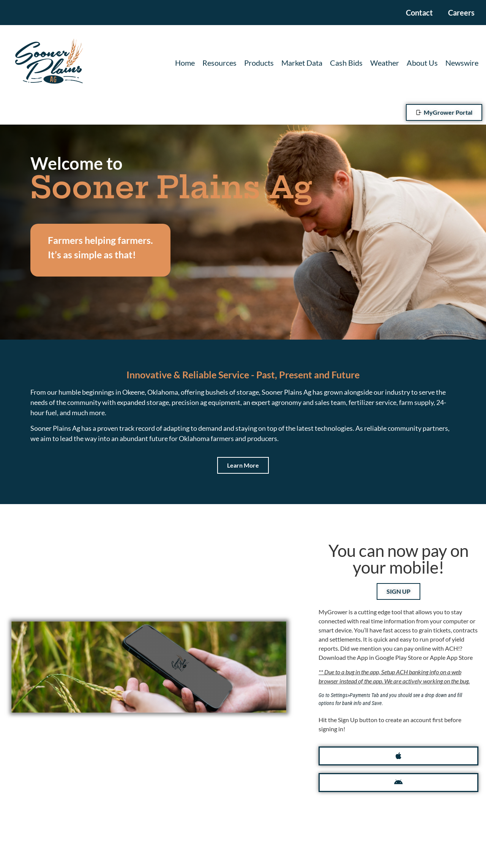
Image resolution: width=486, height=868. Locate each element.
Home (185, 63)
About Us (422, 63)
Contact (419, 13)
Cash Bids (346, 63)
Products (259, 63)
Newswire (462, 63)
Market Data (302, 63)
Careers (461, 13)
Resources (219, 63)
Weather (385, 63)
